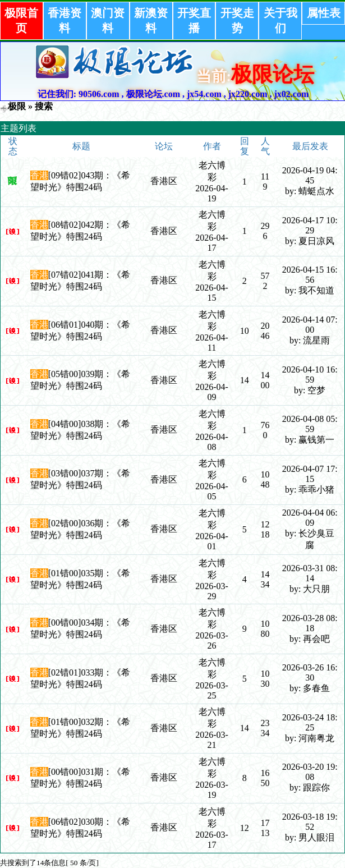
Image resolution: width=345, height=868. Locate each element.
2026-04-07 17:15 (310, 474)
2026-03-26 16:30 (310, 672)
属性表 (324, 13)
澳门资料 (108, 20)
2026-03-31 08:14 (310, 573)
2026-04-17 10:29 (310, 225)
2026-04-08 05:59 (310, 424)
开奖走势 (237, 20)
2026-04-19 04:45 (310, 175)
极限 (17, 106)
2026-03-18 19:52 (310, 822)
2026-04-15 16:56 (310, 275)
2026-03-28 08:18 (310, 623)
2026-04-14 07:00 (310, 325)
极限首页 (21, 20)
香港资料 (65, 20)
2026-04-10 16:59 (310, 375)
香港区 (164, 181)
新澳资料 (151, 20)
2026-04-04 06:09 (310, 518)
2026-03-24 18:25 (310, 722)
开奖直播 (194, 20)
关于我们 (280, 20)
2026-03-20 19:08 (310, 772)
